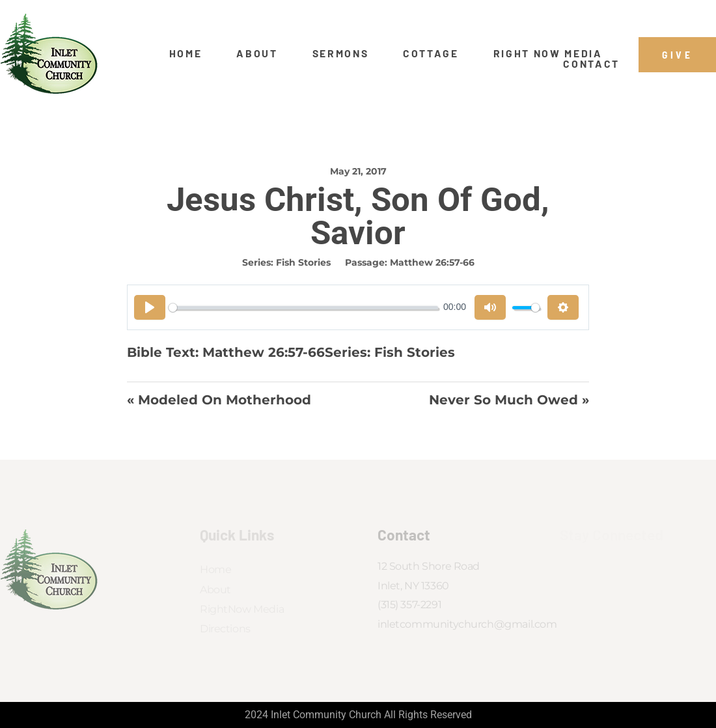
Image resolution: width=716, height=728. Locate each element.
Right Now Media (548, 53)
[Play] (150, 307)
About (257, 53)
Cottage (431, 53)
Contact (591, 64)
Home (186, 53)
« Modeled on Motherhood (219, 400)
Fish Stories (303, 262)
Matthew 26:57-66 (432, 262)
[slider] (303, 308)
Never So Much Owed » (509, 400)
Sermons (341, 53)
